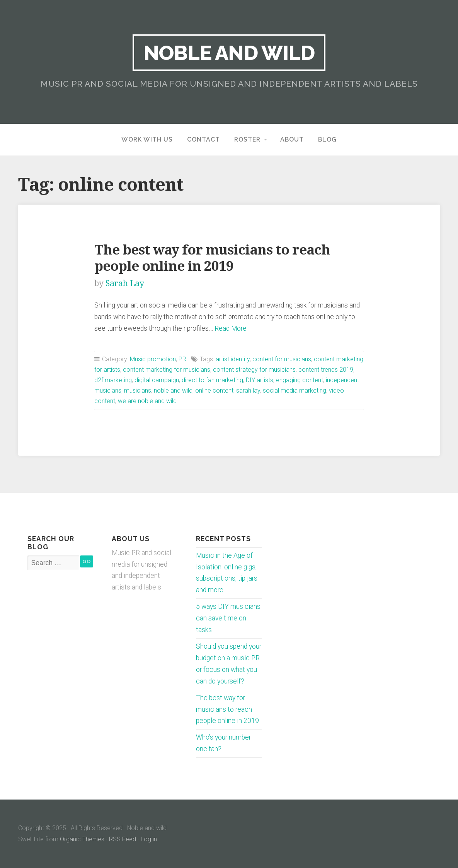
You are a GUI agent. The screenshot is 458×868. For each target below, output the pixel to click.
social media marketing (295, 390)
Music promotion (153, 359)
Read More (231, 328)
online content (214, 390)
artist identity (233, 359)
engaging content (300, 380)
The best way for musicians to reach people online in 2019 (212, 258)
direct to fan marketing (212, 380)
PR (182, 359)
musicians (138, 390)
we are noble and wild (147, 401)
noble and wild (173, 390)
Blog (327, 140)
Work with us (147, 140)
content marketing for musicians (167, 370)
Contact (203, 140)
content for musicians (282, 359)
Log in (149, 839)
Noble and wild (229, 53)
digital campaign (157, 380)
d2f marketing (113, 380)
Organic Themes (82, 839)
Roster (247, 140)
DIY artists (260, 380)
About (292, 140)
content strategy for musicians (254, 370)
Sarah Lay (125, 283)
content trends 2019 (326, 370)
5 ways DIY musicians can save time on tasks (228, 618)
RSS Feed (123, 839)
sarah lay (248, 390)
